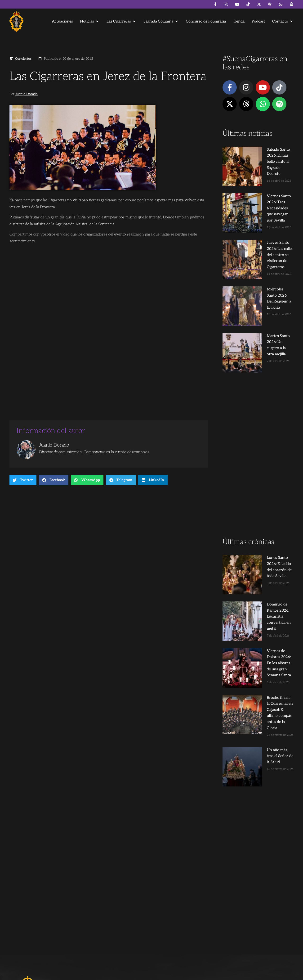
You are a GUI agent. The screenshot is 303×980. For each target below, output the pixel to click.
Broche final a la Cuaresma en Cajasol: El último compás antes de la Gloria (267, 574)
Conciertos (23, 59)
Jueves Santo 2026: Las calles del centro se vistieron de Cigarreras (266, 218)
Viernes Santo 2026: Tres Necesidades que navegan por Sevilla (267, 184)
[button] (90, 21)
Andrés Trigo (83, 974)
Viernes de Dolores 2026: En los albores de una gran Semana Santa (266, 540)
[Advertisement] (258, 382)
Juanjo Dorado (27, 94)
